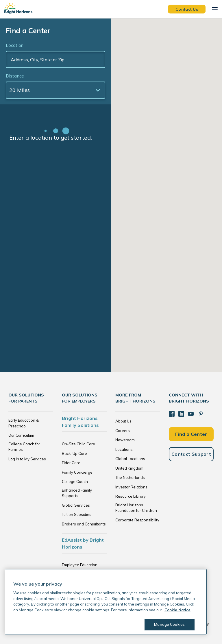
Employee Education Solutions (80, 568)
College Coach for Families (24, 447)
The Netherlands (130, 477)
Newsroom (125, 440)
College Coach (75, 481)
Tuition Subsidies (77, 514)
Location (15, 45)
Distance (15, 76)
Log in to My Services (27, 459)
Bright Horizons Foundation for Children (136, 508)
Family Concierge (77, 472)
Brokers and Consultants (84, 524)
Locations (124, 449)
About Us (123, 421)
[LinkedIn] (181, 414)
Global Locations (130, 459)
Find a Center (191, 434)
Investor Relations (131, 487)
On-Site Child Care (78, 444)
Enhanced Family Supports (77, 493)
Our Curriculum (21, 435)
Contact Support (191, 454)
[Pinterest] (201, 414)
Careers (123, 431)
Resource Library (131, 496)
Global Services (76, 505)
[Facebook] (172, 414)
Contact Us (187, 9)
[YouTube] (191, 414)
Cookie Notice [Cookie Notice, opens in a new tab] (177, 610)
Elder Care (71, 463)
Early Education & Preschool (24, 423)
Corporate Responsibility (137, 520)
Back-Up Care (74, 453)
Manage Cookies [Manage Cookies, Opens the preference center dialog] (169, 624)
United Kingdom (129, 468)
